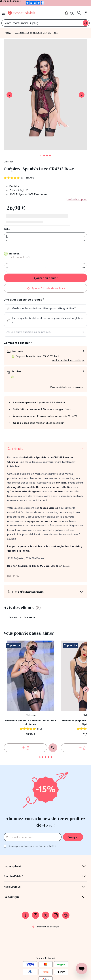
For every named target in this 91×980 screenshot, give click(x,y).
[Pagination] (41, 155)
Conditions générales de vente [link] (45, 969)
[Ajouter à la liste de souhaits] (45, 288)
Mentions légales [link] (45, 962)
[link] (73, 13)
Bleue (66, 534)
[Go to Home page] (21, 13)
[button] (66, 13)
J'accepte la (32, 814)
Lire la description (77, 199)
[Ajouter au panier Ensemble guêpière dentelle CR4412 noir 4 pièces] (26, 716)
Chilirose (9, 162)
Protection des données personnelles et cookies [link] (46, 976)
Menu (8, 33)
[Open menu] (4, 13)
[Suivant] (86, 657)
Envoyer (73, 805)
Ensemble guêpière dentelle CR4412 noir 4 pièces (31, 690)
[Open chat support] (82, 968)
